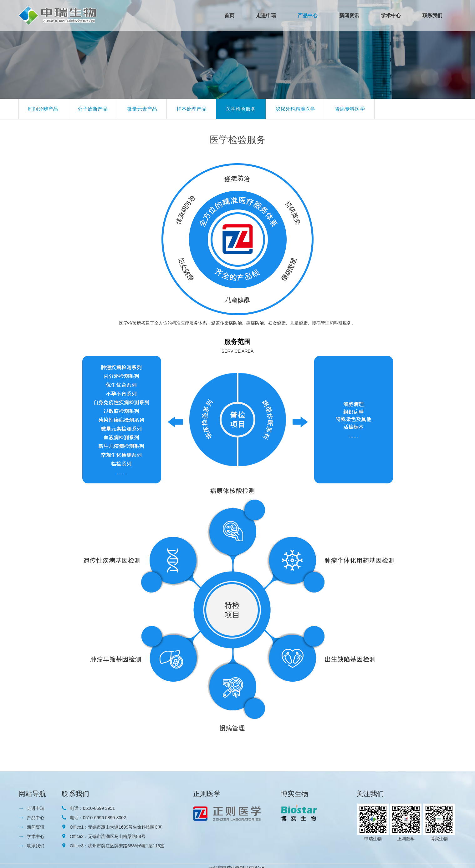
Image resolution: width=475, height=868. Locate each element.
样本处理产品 (192, 109)
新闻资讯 (349, 15)
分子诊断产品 (93, 109)
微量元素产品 (142, 109)
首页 (229, 15)
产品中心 (308, 15)
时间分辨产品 (43, 109)
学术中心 (391, 15)
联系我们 (432, 15)
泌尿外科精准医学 (295, 109)
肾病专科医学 (350, 109)
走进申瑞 (266, 15)
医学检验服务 (241, 109)
